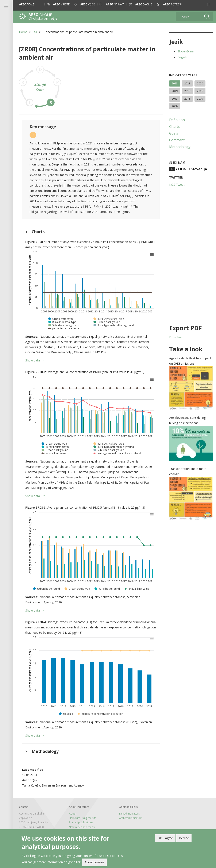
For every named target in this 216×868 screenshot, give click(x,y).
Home (23, 32)
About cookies (94, 863)
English (182, 57)
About (73, 814)
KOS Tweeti (177, 185)
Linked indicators (129, 814)
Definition (177, 120)
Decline (184, 839)
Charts (174, 127)
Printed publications (81, 822)
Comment (177, 140)
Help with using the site (83, 818)
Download (176, 337)
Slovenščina (186, 51)
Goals (174, 133)
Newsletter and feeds (82, 827)
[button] (209, 4)
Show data (33, 360)
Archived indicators (131, 818)
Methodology (180, 147)
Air (36, 32)
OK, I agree (165, 839)
